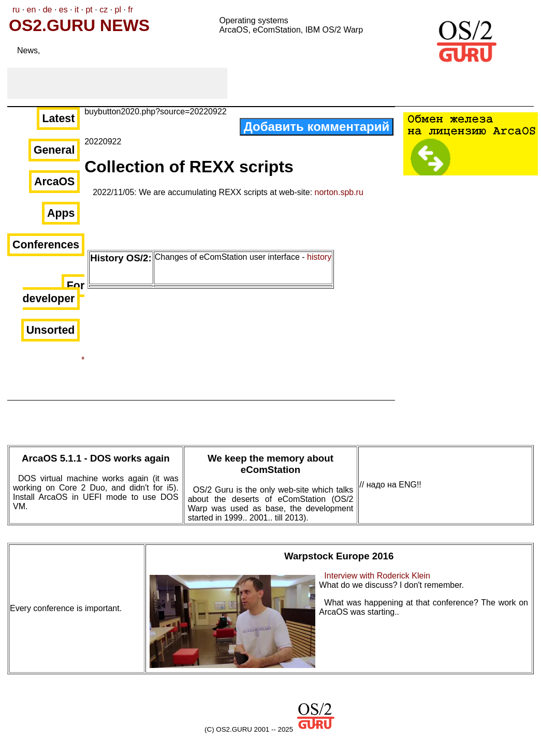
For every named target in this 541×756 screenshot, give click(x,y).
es (63, 10)
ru (16, 10)
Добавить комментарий (317, 127)
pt (89, 10)
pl (118, 10)
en (32, 10)
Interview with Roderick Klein (377, 576)
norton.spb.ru (339, 192)
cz (104, 10)
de (48, 10)
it (77, 10)
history (319, 257)
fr (130, 10)
